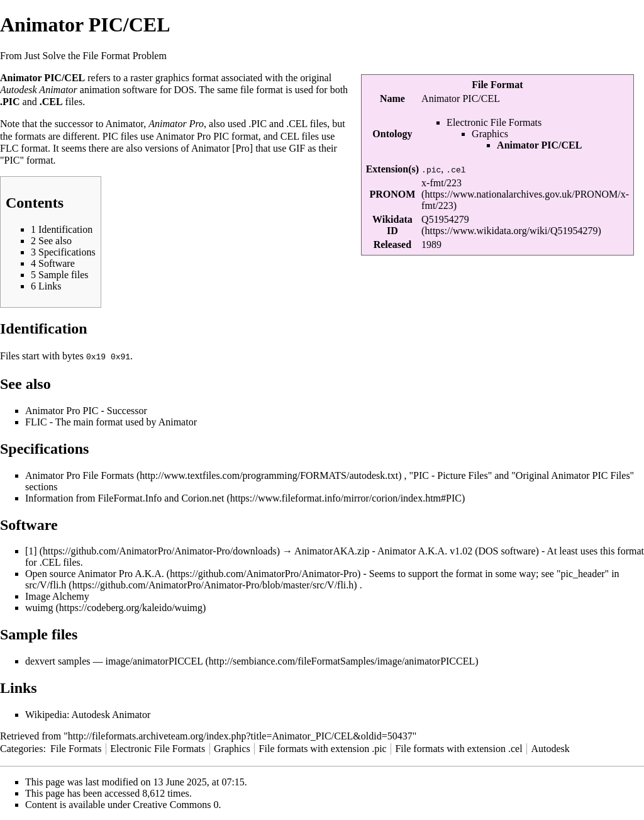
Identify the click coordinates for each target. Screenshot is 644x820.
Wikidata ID (392, 225)
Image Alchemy (57, 596)
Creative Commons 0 (176, 804)
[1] (31, 550)
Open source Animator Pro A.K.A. (95, 573)
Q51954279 (445, 219)
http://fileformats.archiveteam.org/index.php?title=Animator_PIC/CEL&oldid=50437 (240, 735)
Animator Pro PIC (192, 136)
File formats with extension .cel (458, 748)
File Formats (76, 748)
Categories (21, 748)
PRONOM (392, 194)
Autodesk (550, 748)
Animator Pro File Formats (80, 475)
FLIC (36, 421)
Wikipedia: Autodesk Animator (88, 714)
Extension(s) (392, 169)
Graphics (490, 134)
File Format (497, 85)
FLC (9, 148)
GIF (297, 148)
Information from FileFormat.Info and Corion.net (125, 497)
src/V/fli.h (46, 584)
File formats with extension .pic (323, 748)
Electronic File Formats (494, 122)
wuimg (39, 607)
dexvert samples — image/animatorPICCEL (114, 660)
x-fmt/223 (441, 183)
